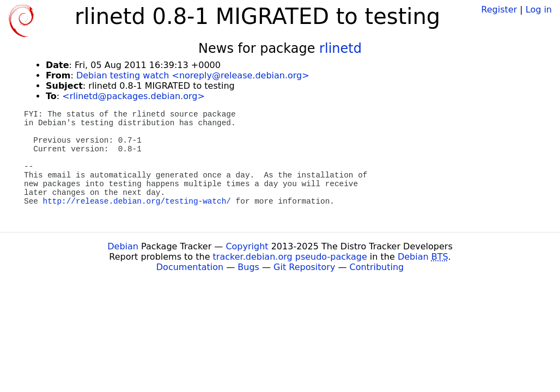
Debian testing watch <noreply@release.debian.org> (193, 75)
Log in (539, 10)
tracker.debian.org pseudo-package (290, 257)
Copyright (247, 246)
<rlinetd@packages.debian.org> (133, 96)
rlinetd (340, 48)
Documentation (190, 267)
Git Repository (304, 267)
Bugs (248, 267)
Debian (123, 246)
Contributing (377, 267)
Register (499, 10)
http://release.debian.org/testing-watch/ (137, 201)
